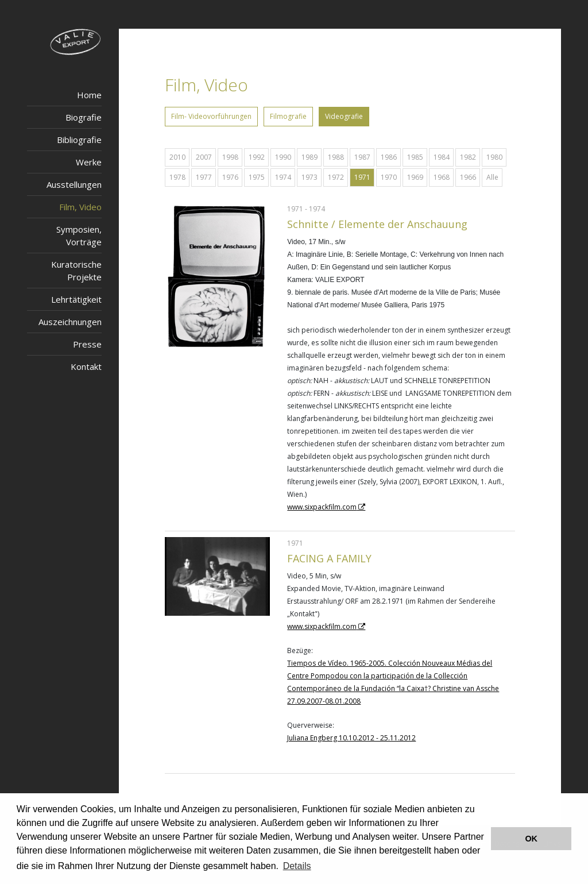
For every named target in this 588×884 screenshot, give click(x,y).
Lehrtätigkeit (76, 299)
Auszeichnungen (70, 322)
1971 (362, 177)
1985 (415, 157)
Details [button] (297, 866)
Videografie (344, 116)
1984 (442, 157)
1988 (336, 157)
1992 (257, 157)
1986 (389, 157)
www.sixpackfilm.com (322, 507)
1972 (336, 177)
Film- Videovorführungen (211, 116)
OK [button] (531, 839)
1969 (415, 177)
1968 (442, 177)
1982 (468, 157)
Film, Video (80, 207)
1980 (494, 157)
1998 (230, 157)
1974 (283, 177)
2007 (204, 157)
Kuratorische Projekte (76, 271)
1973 (310, 177)
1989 (310, 157)
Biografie (84, 117)
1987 (362, 157)
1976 (230, 177)
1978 (177, 177)
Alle (492, 177)
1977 (204, 177)
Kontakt (86, 366)
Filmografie (288, 116)
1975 (257, 177)
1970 (389, 177)
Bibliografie (79, 140)
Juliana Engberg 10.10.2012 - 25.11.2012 (351, 738)
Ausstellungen (74, 184)
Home (89, 95)
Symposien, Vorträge (79, 236)
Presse (87, 344)
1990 (283, 157)
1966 (468, 177)
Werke (89, 162)
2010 (177, 157)
